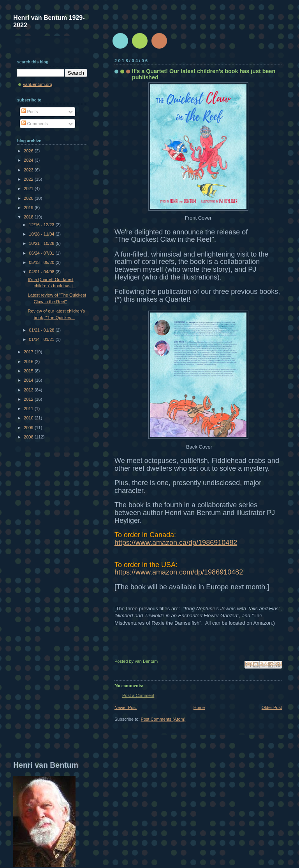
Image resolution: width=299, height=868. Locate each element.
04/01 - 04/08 (42, 272)
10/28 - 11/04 (42, 234)
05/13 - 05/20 (42, 262)
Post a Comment (138, 695)
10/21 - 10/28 (42, 243)
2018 (29, 217)
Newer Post (126, 707)
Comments (35, 124)
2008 (29, 437)
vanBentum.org (38, 84)
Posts (30, 112)
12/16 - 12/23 (42, 225)
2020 (29, 198)
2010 (29, 418)
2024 (29, 160)
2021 (29, 189)
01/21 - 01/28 (42, 330)
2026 (29, 151)
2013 (29, 390)
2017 (29, 352)
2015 (29, 371)
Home (199, 707)
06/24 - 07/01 (42, 253)
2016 (29, 362)
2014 (29, 380)
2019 (29, 208)
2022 (29, 179)
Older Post (272, 707)
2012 (29, 399)
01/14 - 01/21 (42, 339)
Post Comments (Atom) (163, 719)
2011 (29, 409)
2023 (29, 170)
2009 (29, 428)
